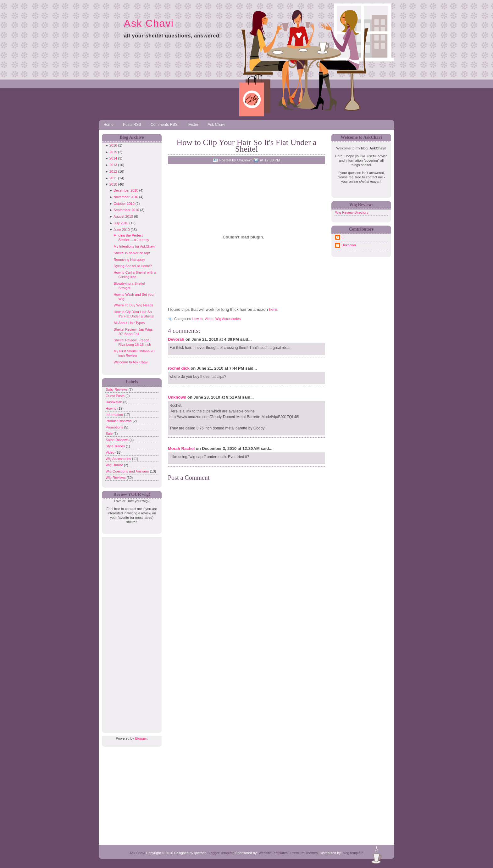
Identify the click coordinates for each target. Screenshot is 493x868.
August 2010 (123, 216)
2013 (113, 165)
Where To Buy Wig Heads (133, 305)
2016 (113, 145)
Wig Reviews (116, 478)
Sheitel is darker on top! (132, 253)
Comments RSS (164, 125)
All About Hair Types (129, 323)
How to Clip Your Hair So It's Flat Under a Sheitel (246, 146)
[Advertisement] (130, 631)
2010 (113, 184)
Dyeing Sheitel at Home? (133, 266)
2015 (113, 152)
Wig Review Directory (352, 212)
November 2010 (126, 197)
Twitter (193, 125)
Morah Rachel (181, 448)
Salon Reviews (118, 440)
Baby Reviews (117, 389)
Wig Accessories (119, 459)
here (273, 309)
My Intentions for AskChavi (134, 246)
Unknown (177, 397)
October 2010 (124, 204)
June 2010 (122, 230)
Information (115, 415)
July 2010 (121, 223)
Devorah (176, 339)
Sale (110, 434)
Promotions (115, 427)
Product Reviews (119, 421)
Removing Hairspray (129, 260)
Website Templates (273, 853)
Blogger (141, 738)
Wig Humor (115, 465)
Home (108, 125)
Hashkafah (114, 402)
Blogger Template (221, 853)
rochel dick (179, 368)
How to (111, 408)
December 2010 (126, 190)
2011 (113, 178)
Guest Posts (116, 396)
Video (111, 452)
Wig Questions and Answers (128, 471)
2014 (113, 158)
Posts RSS (132, 125)
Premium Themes (304, 853)
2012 (113, 171)
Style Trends (116, 446)
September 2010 (126, 210)
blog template (353, 853)
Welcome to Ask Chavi (131, 362)
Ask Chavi (149, 23)
